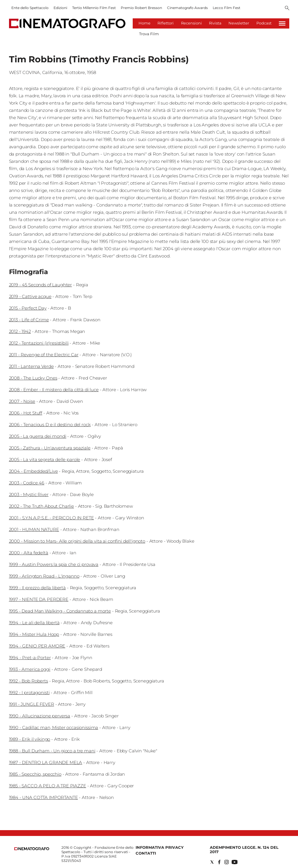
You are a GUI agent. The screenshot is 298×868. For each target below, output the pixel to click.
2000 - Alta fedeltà (29, 553)
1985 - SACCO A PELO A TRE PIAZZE (48, 786)
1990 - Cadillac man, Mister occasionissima (54, 727)
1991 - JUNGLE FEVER (32, 704)
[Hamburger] (282, 23)
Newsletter (239, 23)
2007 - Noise (22, 401)
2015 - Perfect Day (28, 308)
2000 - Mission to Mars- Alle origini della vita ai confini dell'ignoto (77, 541)
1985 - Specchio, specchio (35, 774)
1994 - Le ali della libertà (34, 623)
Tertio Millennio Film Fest (94, 8)
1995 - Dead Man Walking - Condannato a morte (60, 611)
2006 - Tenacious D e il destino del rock (50, 425)
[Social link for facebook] (219, 862)
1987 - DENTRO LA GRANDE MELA (46, 762)
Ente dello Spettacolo (30, 8)
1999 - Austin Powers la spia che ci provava (54, 564)
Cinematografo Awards (187, 8)
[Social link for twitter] (212, 862)
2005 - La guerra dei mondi (38, 436)
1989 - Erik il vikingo (30, 739)
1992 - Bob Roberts (29, 681)
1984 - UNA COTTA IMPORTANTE (44, 797)
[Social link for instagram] (227, 862)
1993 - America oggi (30, 669)
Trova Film (149, 34)
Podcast (264, 23)
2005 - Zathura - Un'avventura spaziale (50, 448)
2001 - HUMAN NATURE (34, 529)
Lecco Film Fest (227, 8)
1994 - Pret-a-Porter (30, 658)
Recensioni (191, 23)
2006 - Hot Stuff (26, 413)
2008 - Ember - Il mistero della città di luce (54, 390)
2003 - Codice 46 (27, 483)
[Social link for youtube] (235, 862)
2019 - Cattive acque (30, 296)
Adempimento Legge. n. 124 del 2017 (244, 850)
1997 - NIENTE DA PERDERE (39, 599)
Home (144, 23)
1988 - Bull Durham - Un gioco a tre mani (52, 751)
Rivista (215, 23)
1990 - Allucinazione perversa (40, 716)
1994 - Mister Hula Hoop (34, 634)
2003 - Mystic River (29, 494)
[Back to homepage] (32, 849)
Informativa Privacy (160, 847)
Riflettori (166, 23)
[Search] (287, 8)
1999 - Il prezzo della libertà (38, 588)
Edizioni (60, 8)
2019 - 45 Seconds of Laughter (41, 285)
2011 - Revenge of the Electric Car (44, 355)
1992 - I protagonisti (29, 693)
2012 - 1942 (20, 331)
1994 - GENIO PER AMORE (37, 646)
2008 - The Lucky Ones (33, 378)
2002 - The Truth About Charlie (42, 506)
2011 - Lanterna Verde (31, 366)
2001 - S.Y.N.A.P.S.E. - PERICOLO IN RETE (52, 518)
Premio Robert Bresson (141, 8)
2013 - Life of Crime (29, 320)
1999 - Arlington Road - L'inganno (44, 576)
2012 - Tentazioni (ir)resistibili (39, 343)
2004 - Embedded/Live (33, 471)
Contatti (146, 853)
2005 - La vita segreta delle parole (45, 459)
